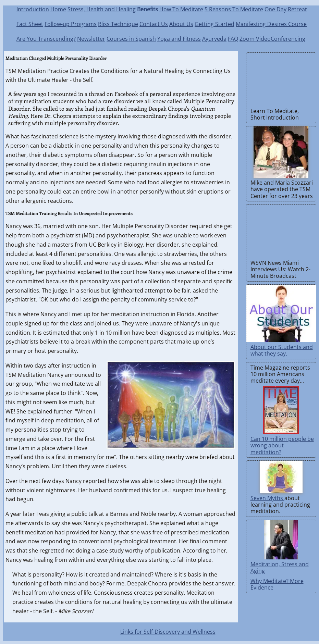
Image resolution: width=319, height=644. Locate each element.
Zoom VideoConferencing (272, 39)
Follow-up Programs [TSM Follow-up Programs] (71, 24)
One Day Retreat (286, 9)
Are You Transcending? (46, 39)
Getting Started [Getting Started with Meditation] (214, 24)
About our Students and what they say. (282, 350)
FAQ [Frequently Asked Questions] (233, 39)
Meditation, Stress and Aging (280, 567)
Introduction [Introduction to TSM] (33, 9)
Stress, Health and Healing (102, 9)
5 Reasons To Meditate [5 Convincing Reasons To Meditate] (234, 9)
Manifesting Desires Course (271, 24)
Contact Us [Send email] (154, 24)
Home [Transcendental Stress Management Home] (58, 9)
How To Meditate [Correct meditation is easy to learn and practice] (181, 9)
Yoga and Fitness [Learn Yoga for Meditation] (179, 39)
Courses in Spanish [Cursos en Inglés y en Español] (131, 39)
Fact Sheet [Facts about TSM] (30, 24)
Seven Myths (267, 498)
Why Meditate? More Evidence (277, 584)
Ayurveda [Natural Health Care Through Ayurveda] (214, 39)
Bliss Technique (118, 24)
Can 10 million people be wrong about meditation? (282, 445)
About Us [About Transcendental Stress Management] (181, 24)
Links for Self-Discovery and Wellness (168, 632)
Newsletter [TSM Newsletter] (91, 39)
